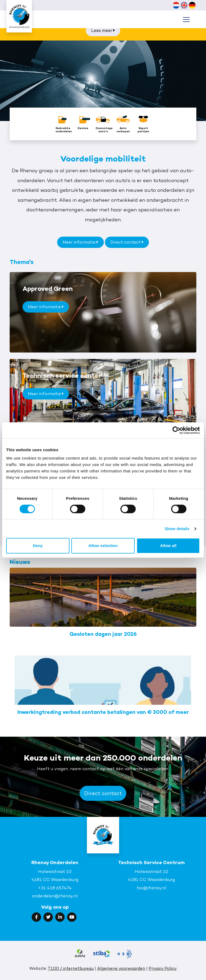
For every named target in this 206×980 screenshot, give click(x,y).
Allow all (168, 546)
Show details (177, 529)
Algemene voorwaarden (121, 968)
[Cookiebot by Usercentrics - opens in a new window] (176, 430)
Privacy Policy (163, 968)
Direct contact (127, 242)
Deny (38, 546)
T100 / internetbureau (71, 968)
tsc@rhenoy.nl (151, 888)
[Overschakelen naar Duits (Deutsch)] (192, 5)
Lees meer (103, 30)
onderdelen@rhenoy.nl (55, 896)
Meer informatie (80, 242)
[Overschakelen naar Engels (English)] (184, 5)
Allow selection (103, 546)
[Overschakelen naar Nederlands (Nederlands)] (176, 5)
